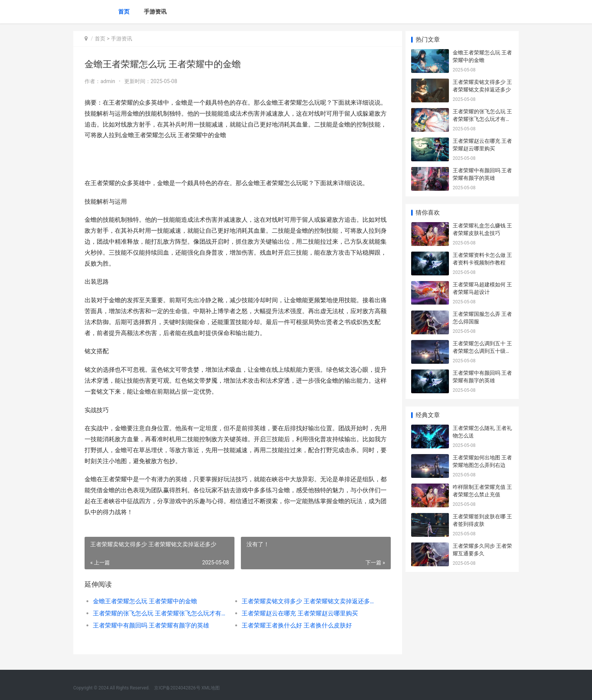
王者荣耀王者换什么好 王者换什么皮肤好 (294, 625)
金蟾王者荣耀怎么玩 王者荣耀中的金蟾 (145, 601)
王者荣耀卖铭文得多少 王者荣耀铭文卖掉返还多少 (305, 601)
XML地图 (211, 688)
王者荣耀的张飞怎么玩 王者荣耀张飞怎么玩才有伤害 (159, 613)
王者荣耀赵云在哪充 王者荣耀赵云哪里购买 (298, 613)
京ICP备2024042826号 (177, 688)
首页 (124, 12)
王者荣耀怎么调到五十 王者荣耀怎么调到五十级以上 (482, 351)
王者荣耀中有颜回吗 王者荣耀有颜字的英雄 (151, 625)
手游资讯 (155, 12)
